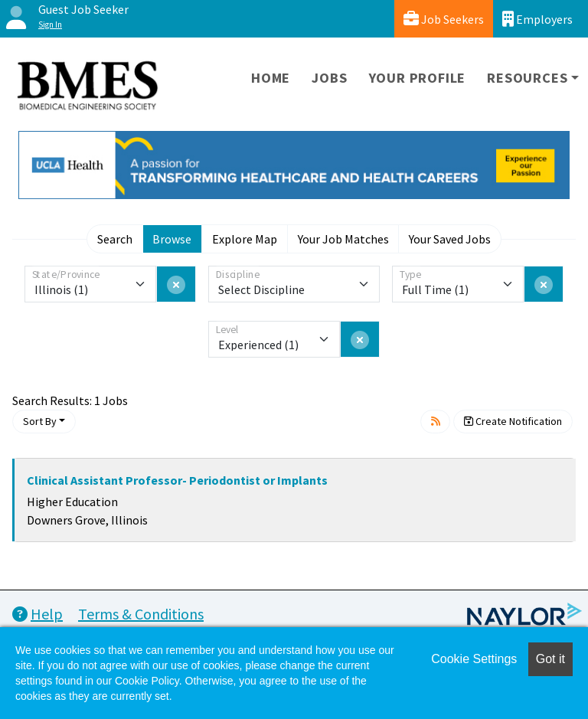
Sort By (40, 421)
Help (38, 614)
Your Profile (418, 78)
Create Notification (513, 421)
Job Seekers (444, 19)
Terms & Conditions (141, 614)
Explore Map (245, 239)
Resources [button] (527, 78)
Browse (172, 239)
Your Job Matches (343, 239)
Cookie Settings (474, 659)
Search (115, 239)
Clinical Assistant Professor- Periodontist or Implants (177, 480)
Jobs (329, 78)
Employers (537, 19)
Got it (550, 659)
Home (271, 78)
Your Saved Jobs (450, 239)
